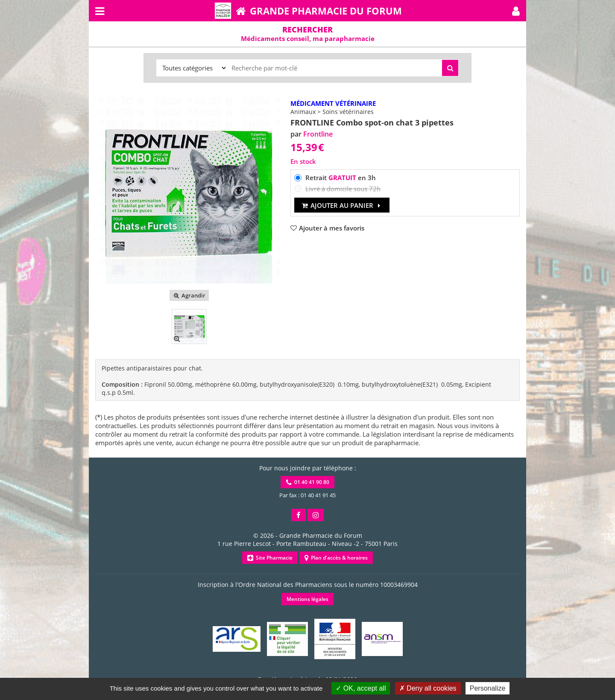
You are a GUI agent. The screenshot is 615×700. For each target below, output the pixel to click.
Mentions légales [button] (307, 599)
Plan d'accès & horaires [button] (336, 558)
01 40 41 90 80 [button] (308, 482)
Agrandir (189, 295)
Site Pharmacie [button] (270, 558)
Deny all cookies (428, 688)
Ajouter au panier (342, 205)
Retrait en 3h (341, 178)
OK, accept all (361, 688)
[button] (516, 11)
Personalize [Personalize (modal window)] (488, 688)
